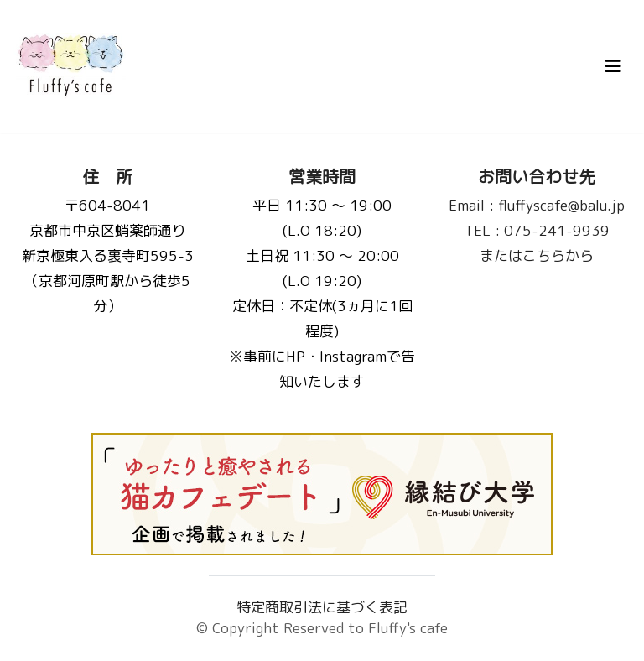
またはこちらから (537, 255)
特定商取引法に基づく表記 (322, 607)
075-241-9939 (537, 230)
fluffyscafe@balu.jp (537, 205)
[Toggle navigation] (613, 66)
